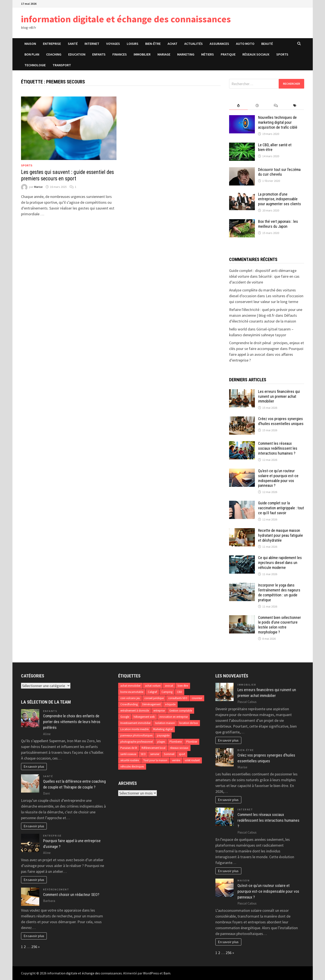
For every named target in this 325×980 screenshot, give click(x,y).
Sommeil (169, 754)
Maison (30, 44)
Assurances (219, 44)
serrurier (155, 754)
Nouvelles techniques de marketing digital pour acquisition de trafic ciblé (278, 122)
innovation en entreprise (174, 717)
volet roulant (192, 760)
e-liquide (170, 704)
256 (34, 947)
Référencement (56, 889)
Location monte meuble (135, 729)
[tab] (238, 106)
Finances (120, 54)
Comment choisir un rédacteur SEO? (71, 895)
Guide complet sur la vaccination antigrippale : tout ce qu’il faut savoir (281, 508)
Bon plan (32, 54)
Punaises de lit (129, 748)
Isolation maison (165, 723)
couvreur (197, 698)
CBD (180, 692)
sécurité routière (130, 760)
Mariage (164, 54)
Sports (282, 54)
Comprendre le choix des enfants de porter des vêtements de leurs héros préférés (72, 722)
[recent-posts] (257, 106)
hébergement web (144, 717)
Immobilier (142, 54)
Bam (167, 973)
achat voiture (153, 686)
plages (161, 742)
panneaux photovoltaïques (136, 735)
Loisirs (133, 44)
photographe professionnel (137, 742)
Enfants (99, 54)
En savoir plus (34, 766)
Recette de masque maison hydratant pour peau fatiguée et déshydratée (280, 535)
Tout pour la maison (155, 760)
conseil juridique (154, 698)
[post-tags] (295, 106)
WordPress (151, 973)
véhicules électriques (132, 767)
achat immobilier (130, 686)
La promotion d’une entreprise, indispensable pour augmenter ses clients (280, 199)
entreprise (159, 711)
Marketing (186, 54)
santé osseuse (128, 754)
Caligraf (152, 692)
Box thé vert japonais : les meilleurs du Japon (278, 224)
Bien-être (153, 44)
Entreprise (52, 44)
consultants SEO (178, 698)
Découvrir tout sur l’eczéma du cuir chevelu (279, 172)
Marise (38, 187)
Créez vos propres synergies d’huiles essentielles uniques (281, 421)
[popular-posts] (238, 106)
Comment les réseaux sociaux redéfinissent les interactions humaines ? (278, 448)
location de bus (189, 723)
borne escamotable (132, 692)
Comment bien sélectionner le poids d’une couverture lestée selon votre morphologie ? (280, 625)
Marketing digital (163, 729)
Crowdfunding (129, 704)
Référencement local (153, 748)
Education (77, 54)
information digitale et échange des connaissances (126, 19)
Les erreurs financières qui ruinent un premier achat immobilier (279, 396)
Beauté (267, 44)
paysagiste (163, 735)
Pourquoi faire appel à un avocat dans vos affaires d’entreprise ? (266, 354)
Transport (62, 65)
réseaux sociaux (179, 748)
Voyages (113, 44)
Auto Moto (245, 44)
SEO (143, 754)
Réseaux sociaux (256, 54)
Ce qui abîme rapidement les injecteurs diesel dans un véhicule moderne (280, 563)
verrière (176, 760)
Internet (92, 44)
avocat (169, 686)
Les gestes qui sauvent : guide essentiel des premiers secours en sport (67, 175)
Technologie (35, 65)
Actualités (193, 44)
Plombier (192, 742)
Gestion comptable (181, 711)
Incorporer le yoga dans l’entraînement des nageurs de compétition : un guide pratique (279, 593)
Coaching (54, 54)
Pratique (228, 54)
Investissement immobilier (135, 723)
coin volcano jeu (130, 698)
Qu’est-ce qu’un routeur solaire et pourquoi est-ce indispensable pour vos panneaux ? (278, 478)
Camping (167, 692)
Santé (73, 44)
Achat (172, 44)
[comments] (276, 106)
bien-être (183, 686)
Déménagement (151, 704)
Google (125, 717)
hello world (238, 329)
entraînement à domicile (135, 711)
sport (182, 754)
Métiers (208, 54)
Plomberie (176, 742)
